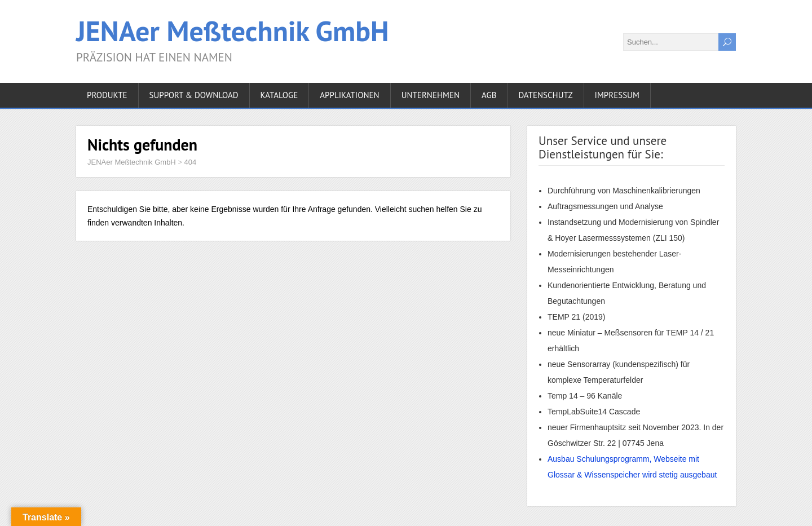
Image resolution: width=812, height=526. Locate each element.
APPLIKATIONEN (349, 95)
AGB (489, 95)
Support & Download (194, 95)
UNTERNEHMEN (431, 95)
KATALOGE (279, 95)
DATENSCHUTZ (545, 95)
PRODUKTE (107, 95)
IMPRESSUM (617, 95)
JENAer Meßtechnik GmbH (233, 31)
